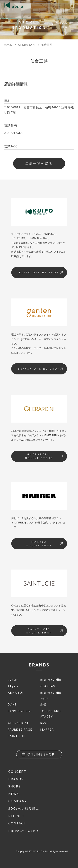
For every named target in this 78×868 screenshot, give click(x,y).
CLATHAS (48, 686)
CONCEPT (17, 771)
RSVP (45, 723)
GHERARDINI (18, 723)
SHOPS (14, 786)
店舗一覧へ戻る (39, 163)
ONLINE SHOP (38, 754)
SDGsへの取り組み (24, 808)
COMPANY (18, 801)
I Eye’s (13, 686)
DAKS (12, 704)
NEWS (14, 794)
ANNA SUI (16, 693)
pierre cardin (51, 680)
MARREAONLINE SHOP (44, 543)
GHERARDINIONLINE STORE (44, 456)
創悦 (43, 704)
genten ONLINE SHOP (40, 369)
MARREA (47, 730)
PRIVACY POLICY (24, 831)
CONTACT (17, 823)
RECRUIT (16, 816)
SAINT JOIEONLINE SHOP (44, 631)
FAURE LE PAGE (20, 730)
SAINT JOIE (17, 736)
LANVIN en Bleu (20, 711)
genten (13, 680)
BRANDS (39, 665)
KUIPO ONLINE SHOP (41, 272)
